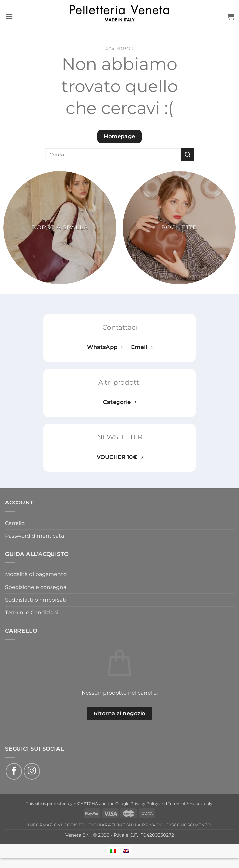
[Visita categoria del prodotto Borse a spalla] (60, 227)
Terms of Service (184, 804)
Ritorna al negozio (119, 714)
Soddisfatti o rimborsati (36, 600)
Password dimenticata (34, 536)
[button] (9, 16)
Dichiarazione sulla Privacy (125, 825)
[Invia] (188, 155)
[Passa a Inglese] (126, 851)
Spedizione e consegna (36, 587)
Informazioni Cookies (56, 825)
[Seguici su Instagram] (32, 771)
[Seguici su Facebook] (14, 771)
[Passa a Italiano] (113, 851)
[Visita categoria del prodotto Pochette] (179, 227)
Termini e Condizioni (32, 613)
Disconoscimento (189, 825)
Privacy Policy (144, 804)
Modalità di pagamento (36, 574)
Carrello (15, 523)
